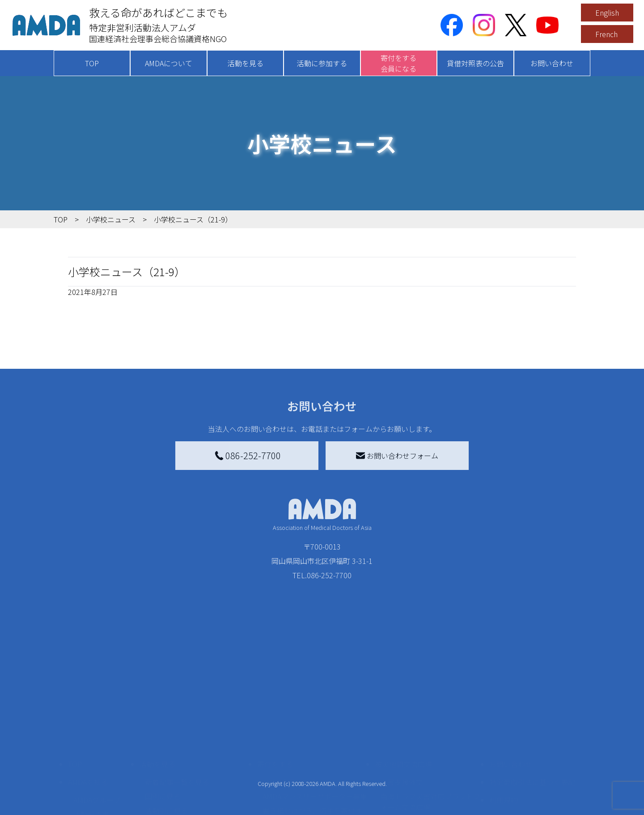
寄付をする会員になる (398, 63)
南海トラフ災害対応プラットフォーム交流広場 (430, 737)
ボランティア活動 (173, 782)
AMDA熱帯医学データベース (101, 798)
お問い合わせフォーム (397, 456)
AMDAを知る (88, 717)
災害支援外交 (402, 717)
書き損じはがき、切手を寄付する (312, 751)
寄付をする (275, 700)
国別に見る (163, 732)
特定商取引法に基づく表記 (532, 717)
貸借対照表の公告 (475, 63)
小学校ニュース (98, 764)
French (606, 34)
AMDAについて (169, 63)
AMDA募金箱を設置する (301, 771)
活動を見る (246, 63)
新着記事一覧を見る (177, 717)
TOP (92, 63)
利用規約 (504, 735)
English (607, 13)
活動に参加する (322, 63)
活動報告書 (91, 750)
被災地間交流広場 (403, 700)
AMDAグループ (97, 735)
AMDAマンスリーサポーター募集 (315, 732)
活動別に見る (166, 746)
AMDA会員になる (290, 717)
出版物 (84, 778)
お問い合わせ (552, 63)
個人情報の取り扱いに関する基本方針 (532, 759)
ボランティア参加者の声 (184, 796)
